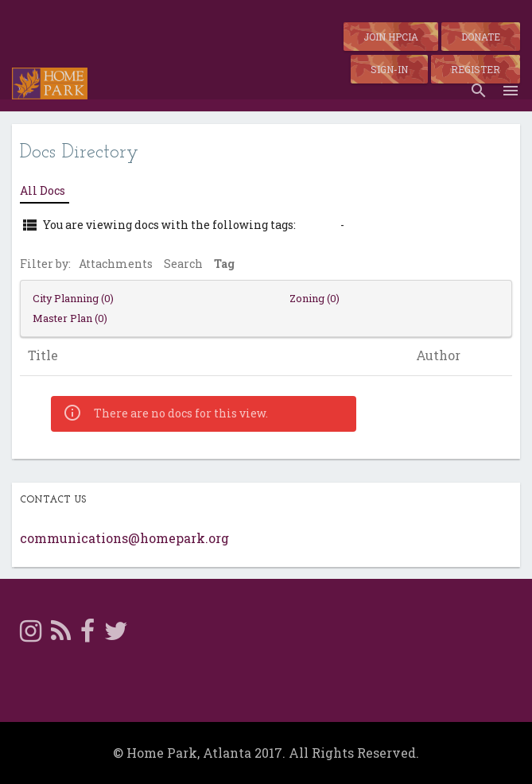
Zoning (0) (315, 298)
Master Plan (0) (70, 318)
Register (476, 69)
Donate (481, 37)
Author (438, 355)
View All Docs (387, 225)
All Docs (43, 190)
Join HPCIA (391, 37)
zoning (318, 225)
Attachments (116, 264)
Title (43, 355)
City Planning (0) (73, 298)
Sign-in (389, 69)
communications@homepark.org (124, 538)
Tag (224, 264)
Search (183, 264)
